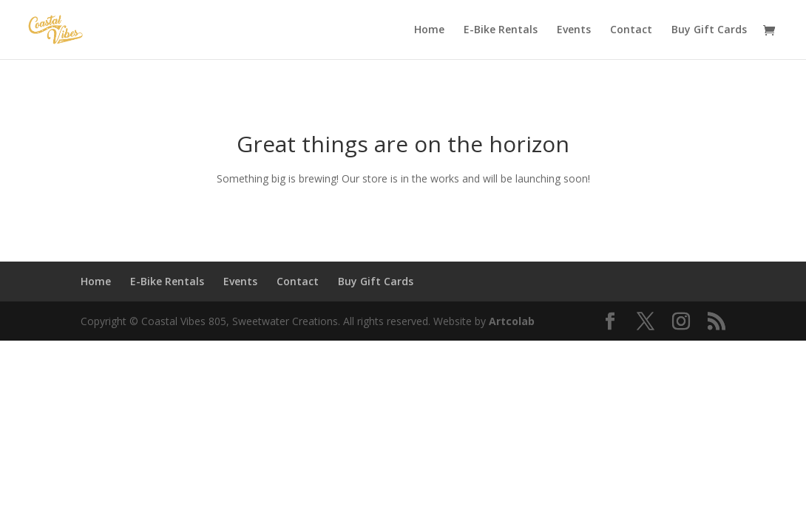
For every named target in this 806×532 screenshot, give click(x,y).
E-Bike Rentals (501, 30)
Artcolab (512, 321)
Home (429, 30)
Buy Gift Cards (709, 30)
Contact (631, 30)
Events (574, 30)
